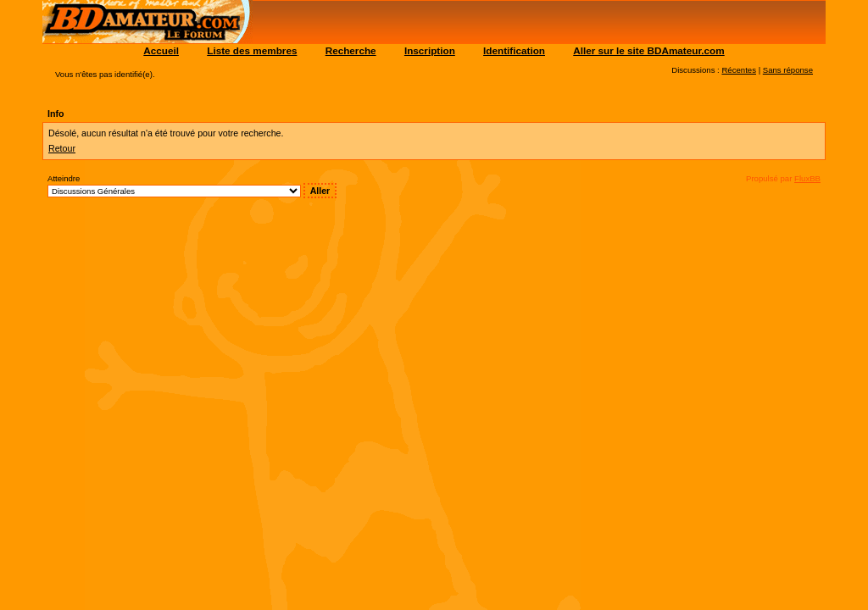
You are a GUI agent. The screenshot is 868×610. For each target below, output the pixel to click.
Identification (514, 50)
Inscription (430, 50)
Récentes (739, 70)
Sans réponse (788, 70)
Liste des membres (252, 50)
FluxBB (807, 178)
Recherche (351, 50)
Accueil (161, 50)
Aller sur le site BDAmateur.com (648, 50)
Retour (62, 148)
